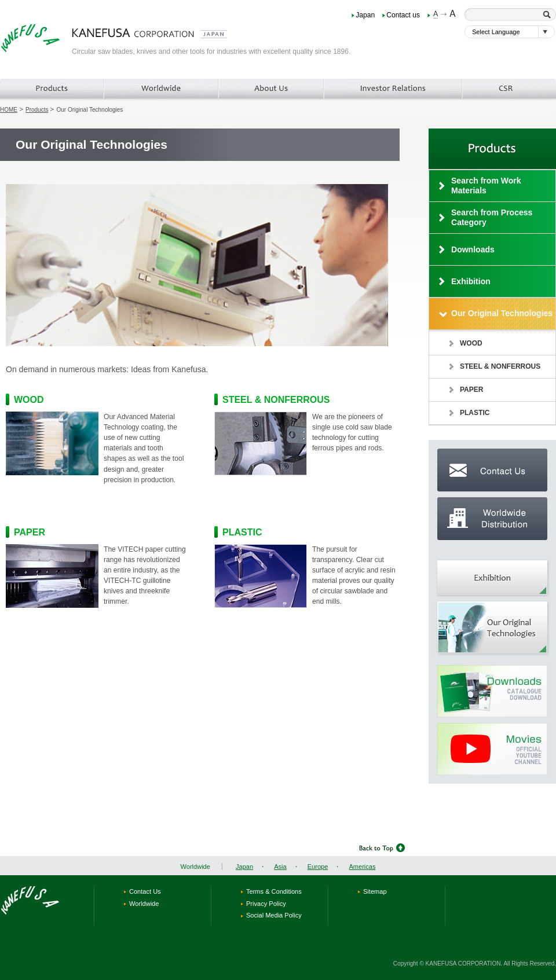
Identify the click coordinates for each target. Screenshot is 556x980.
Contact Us (145, 891)
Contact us (403, 15)
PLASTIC (242, 532)
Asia (280, 867)
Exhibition (471, 281)
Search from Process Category (492, 217)
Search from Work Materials (486, 186)
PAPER (30, 532)
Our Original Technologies (502, 313)
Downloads (473, 249)
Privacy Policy (266, 904)
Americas (362, 867)
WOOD (29, 400)
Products (37, 110)
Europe (318, 867)
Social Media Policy (274, 915)
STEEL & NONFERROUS (276, 400)
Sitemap (375, 891)
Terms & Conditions (274, 891)
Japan (365, 15)
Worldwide (195, 867)
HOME (9, 110)
